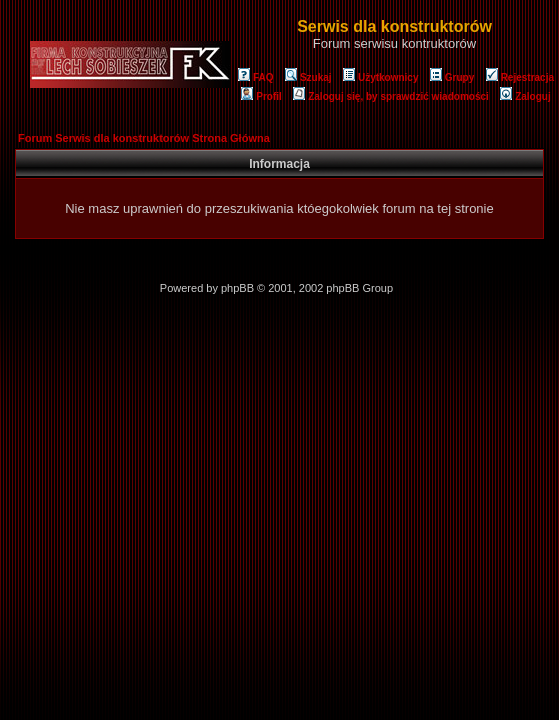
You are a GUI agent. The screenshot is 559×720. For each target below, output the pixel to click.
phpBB (237, 288)
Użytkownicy (381, 77)
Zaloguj (525, 96)
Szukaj (308, 77)
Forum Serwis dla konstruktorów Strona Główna (144, 138)
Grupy (452, 77)
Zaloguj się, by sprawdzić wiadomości (391, 96)
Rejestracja (520, 77)
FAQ (256, 77)
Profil (261, 96)
